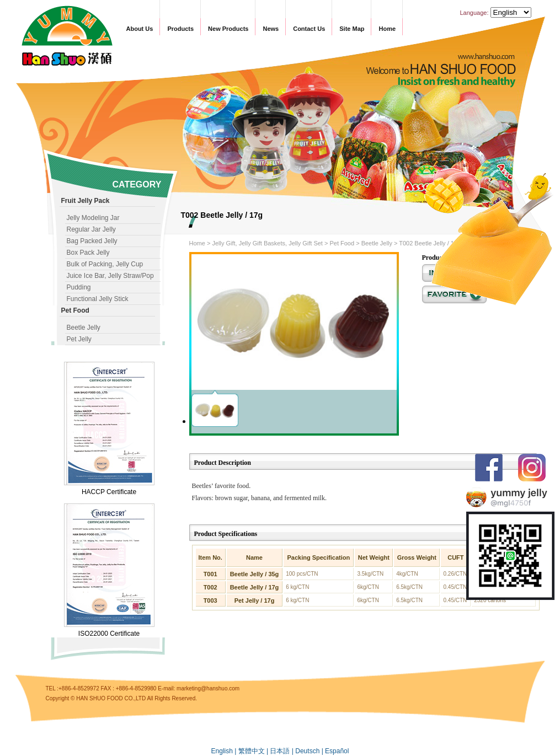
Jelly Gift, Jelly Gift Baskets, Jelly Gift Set (267, 243)
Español (337, 751)
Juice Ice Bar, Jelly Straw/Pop (110, 276)
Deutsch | (310, 751)
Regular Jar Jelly (91, 229)
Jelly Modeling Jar (93, 218)
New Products (228, 29)
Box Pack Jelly (88, 253)
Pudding (79, 287)
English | (225, 751)
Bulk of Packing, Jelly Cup (105, 264)
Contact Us (309, 29)
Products (180, 29)
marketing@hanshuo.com (208, 688)
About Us (140, 29)
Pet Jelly (79, 339)
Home (387, 29)
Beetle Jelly (84, 328)
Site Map (352, 29)
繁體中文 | (254, 751)
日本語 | (282, 751)
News (271, 29)
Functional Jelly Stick (98, 299)
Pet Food (342, 243)
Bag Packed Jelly (92, 241)
